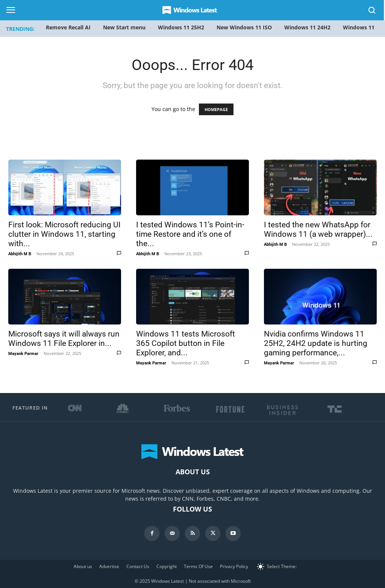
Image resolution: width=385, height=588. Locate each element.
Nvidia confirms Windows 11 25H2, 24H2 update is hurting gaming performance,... (316, 343)
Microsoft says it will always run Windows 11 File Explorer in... (64, 339)
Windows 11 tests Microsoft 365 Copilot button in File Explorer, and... (186, 343)
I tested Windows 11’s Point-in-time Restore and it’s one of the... (190, 234)
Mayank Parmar (23, 354)
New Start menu (124, 27)
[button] (372, 11)
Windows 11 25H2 (181, 27)
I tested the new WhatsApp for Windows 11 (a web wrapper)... (318, 229)
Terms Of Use (198, 566)
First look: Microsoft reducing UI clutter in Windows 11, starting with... (64, 234)
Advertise (109, 566)
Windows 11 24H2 (307, 27)
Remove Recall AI (68, 27)
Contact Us (138, 566)
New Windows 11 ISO (244, 27)
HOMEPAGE (216, 109)
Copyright (167, 566)
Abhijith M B (20, 254)
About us (83, 566)
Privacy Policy (234, 566)
